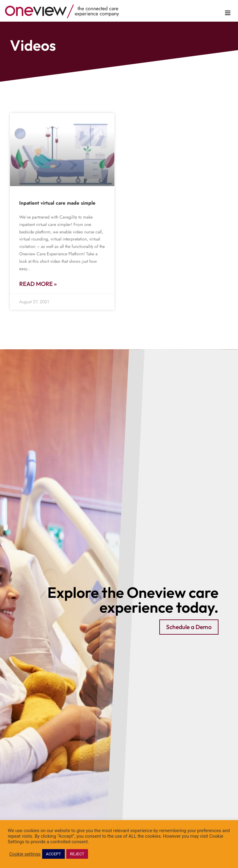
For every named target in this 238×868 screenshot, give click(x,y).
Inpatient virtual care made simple (57, 203)
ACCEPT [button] (53, 854)
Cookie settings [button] (25, 854)
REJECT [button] (77, 854)
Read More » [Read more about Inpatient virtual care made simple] (38, 284)
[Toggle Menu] (228, 13)
